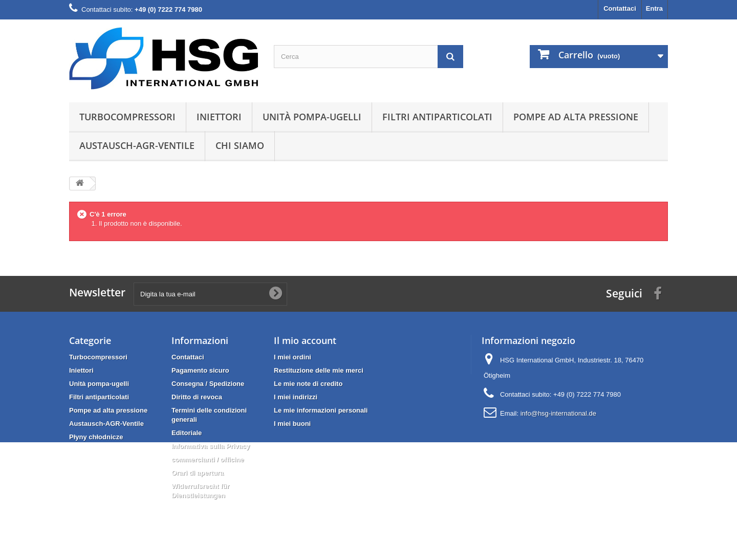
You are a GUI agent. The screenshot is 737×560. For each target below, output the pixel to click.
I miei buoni (292, 424)
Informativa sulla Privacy (211, 446)
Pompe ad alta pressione (576, 117)
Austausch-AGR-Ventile (137, 145)
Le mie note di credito (308, 384)
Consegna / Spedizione (208, 384)
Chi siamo (240, 145)
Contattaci (620, 8)
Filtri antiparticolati (437, 117)
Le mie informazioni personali (321, 410)
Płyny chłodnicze (96, 437)
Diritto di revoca (197, 397)
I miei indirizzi (296, 397)
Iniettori (219, 117)
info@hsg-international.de (558, 413)
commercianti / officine (208, 459)
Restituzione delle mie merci (319, 370)
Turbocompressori (127, 117)
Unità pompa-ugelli (312, 117)
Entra (654, 8)
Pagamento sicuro (200, 370)
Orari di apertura (198, 473)
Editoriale (187, 433)
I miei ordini (292, 357)
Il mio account (305, 340)
